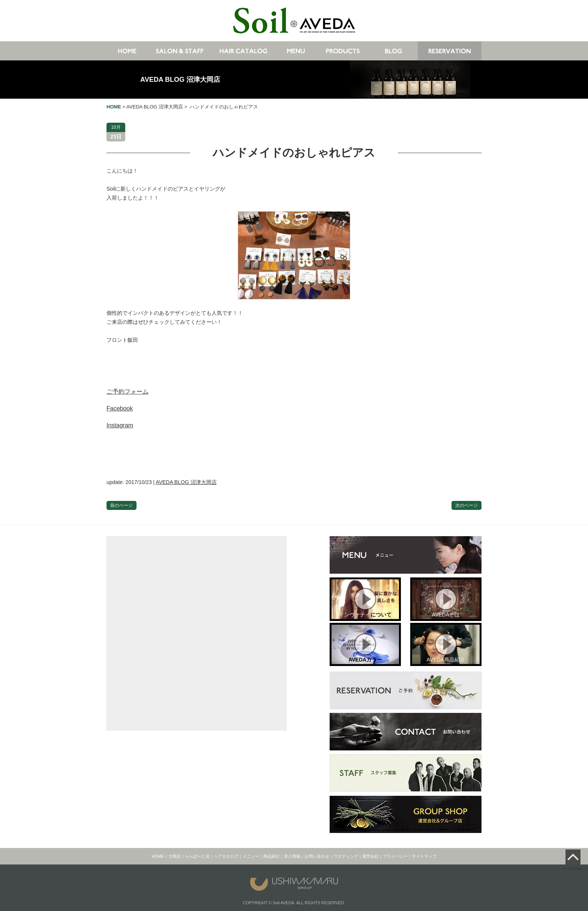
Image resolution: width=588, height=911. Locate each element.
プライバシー (395, 856)
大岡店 (175, 856)
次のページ (466, 505)
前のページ (121, 505)
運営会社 (370, 856)
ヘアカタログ (226, 856)
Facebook (120, 408)
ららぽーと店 (197, 856)
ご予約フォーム (127, 392)
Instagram (120, 425)
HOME (158, 856)
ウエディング (346, 856)
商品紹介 (271, 856)
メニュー (251, 856)
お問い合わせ (317, 856)
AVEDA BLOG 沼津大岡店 (180, 80)
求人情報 (292, 856)
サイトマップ (424, 856)
